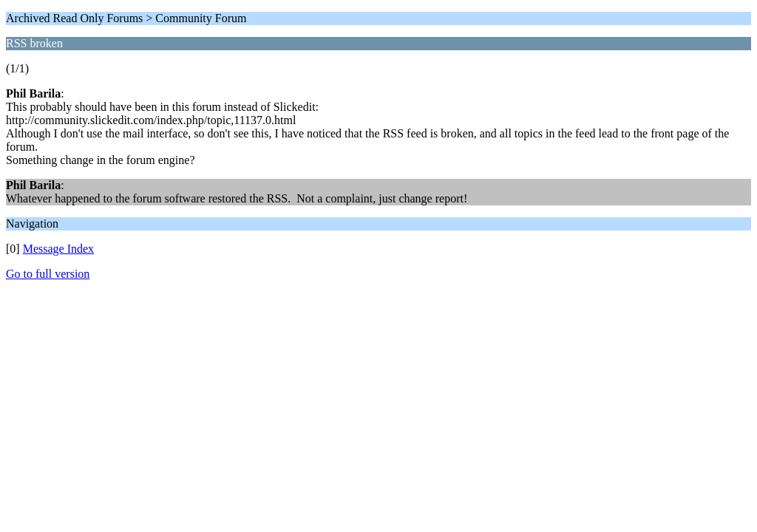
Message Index (58, 249)
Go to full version (48, 274)
